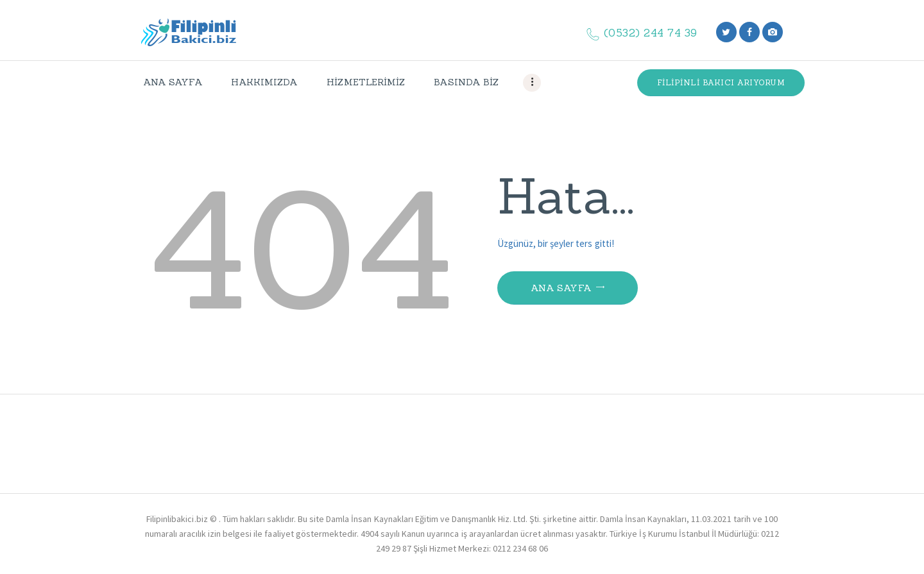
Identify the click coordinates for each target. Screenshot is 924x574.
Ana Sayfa (561, 288)
